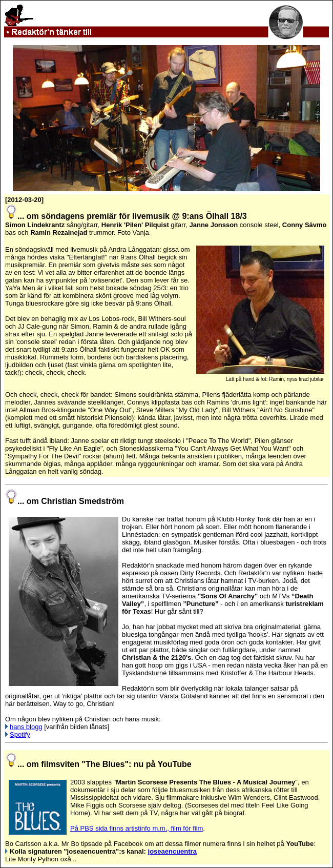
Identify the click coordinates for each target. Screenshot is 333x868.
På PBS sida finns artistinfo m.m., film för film (137, 828)
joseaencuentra (172, 851)
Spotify (20, 734)
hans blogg (26, 727)
